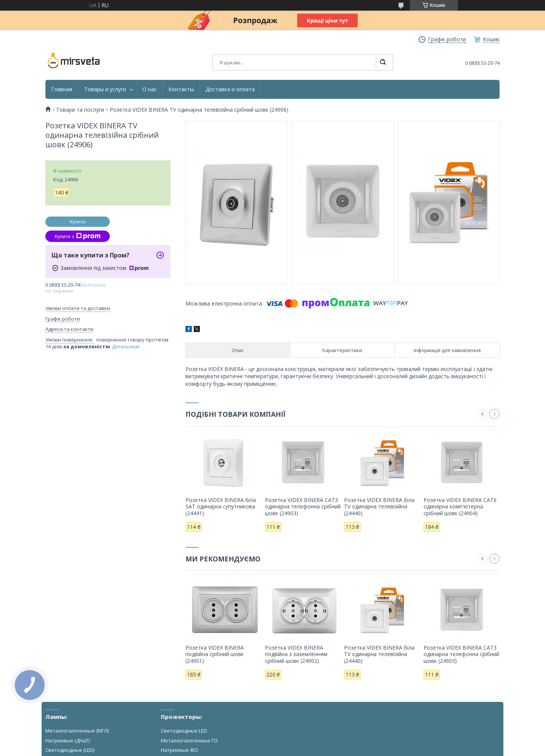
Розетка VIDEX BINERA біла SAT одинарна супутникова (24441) (221, 507)
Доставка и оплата (230, 89)
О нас (149, 89)
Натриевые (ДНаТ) (68, 740)
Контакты (181, 89)
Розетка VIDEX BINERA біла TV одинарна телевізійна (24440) (379, 507)
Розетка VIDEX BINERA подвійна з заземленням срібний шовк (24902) (296, 654)
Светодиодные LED (184, 731)
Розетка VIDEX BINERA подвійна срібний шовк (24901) (215, 654)
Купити (78, 222)
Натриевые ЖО (179, 750)
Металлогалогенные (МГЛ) (77, 731)
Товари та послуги (80, 110)
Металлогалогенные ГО (189, 740)
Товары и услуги (105, 89)
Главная (62, 89)
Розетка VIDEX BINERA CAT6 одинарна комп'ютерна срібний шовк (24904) (460, 507)
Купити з (77, 236)
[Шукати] (383, 62)
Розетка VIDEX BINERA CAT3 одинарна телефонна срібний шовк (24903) (303, 507)
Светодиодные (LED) (70, 750)
